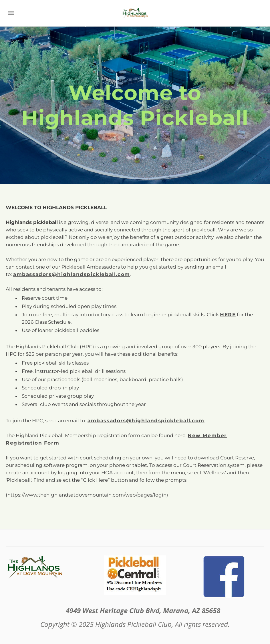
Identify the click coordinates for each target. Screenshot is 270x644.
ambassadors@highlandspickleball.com (146, 421)
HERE (228, 315)
